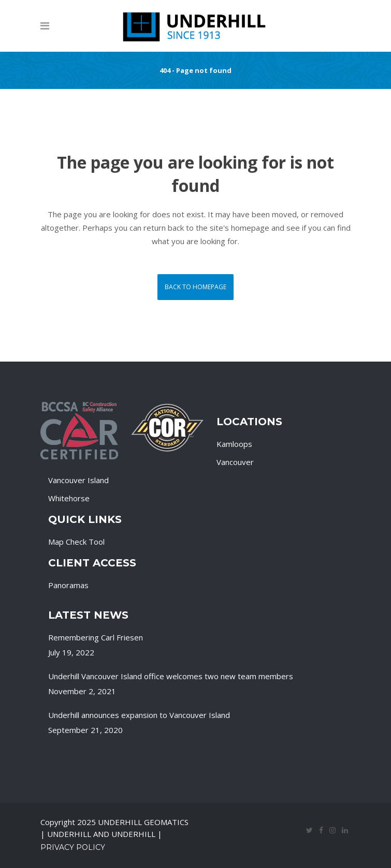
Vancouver (235, 462)
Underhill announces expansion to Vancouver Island (139, 715)
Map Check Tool (76, 542)
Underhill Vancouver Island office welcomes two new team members (171, 676)
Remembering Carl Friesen (96, 637)
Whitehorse (69, 498)
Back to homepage (195, 287)
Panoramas (68, 585)
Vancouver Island (78, 480)
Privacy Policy (73, 847)
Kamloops (234, 444)
